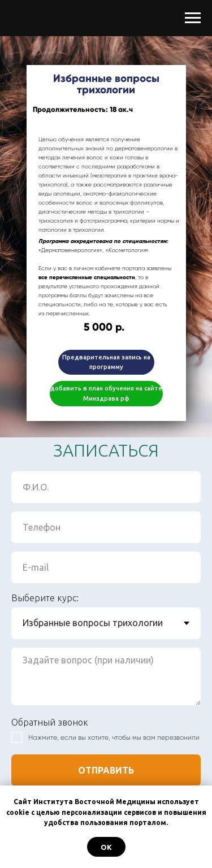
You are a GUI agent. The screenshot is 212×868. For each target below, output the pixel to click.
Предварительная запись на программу (106, 362)
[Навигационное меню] (193, 18)
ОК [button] (106, 847)
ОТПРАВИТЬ (106, 770)
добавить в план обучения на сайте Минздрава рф (106, 393)
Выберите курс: (45, 598)
